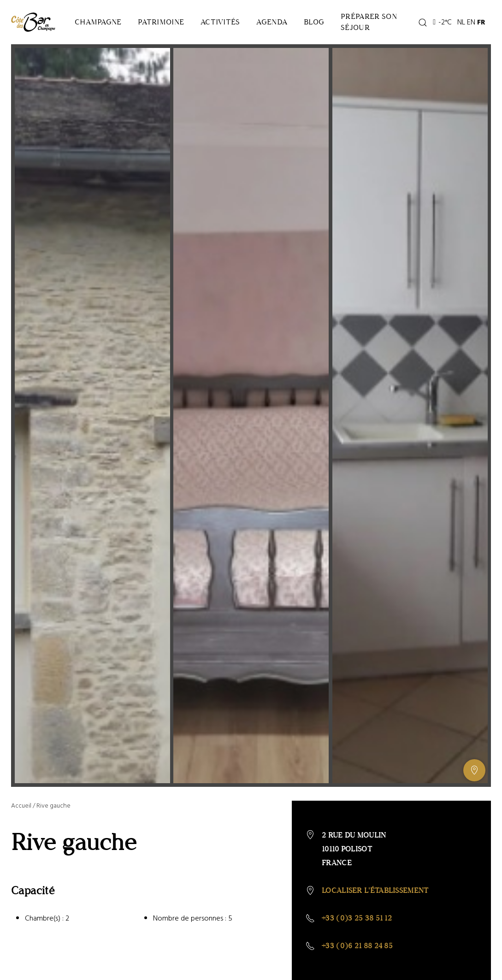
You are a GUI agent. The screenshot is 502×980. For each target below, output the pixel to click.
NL (461, 22)
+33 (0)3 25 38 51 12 (357, 918)
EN (471, 22)
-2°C (442, 22)
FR (481, 22)
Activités (220, 22)
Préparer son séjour (369, 22)
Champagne (98, 22)
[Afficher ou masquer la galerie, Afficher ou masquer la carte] (474, 770)
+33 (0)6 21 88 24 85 (357, 946)
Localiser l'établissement (375, 890)
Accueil (21, 806)
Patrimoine (161, 22)
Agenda (272, 22)
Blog (314, 22)
